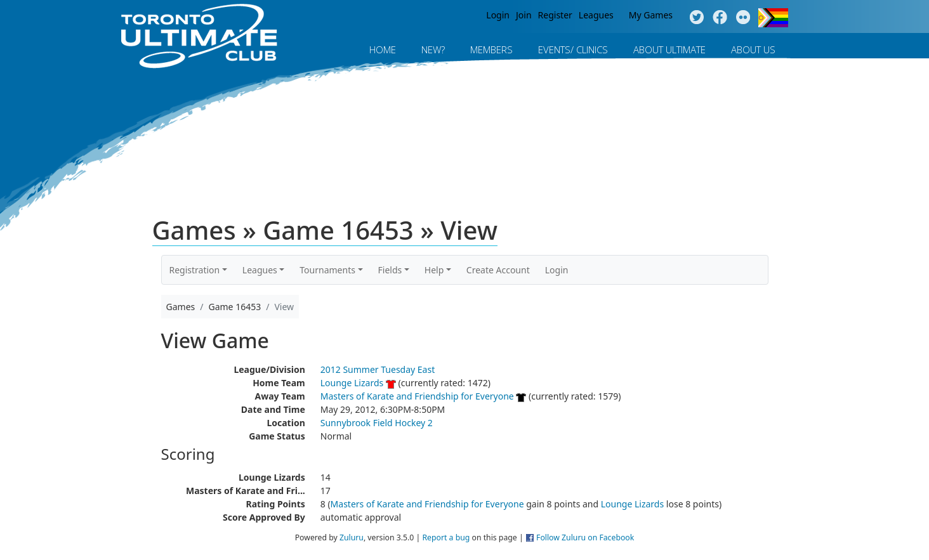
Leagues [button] (260, 270)
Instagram (743, 18)
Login (498, 15)
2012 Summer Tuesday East (378, 369)
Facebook (720, 18)
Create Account (498, 270)
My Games (651, 15)
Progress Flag (773, 18)
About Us (753, 49)
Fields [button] (390, 270)
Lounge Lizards (352, 383)
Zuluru (352, 537)
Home (383, 49)
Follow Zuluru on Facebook (585, 537)
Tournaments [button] (327, 270)
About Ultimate (669, 49)
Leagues (596, 15)
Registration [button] (195, 270)
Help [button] (434, 270)
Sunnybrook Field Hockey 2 (377, 423)
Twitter (696, 18)
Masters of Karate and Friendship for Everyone (417, 396)
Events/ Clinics (573, 49)
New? (433, 49)
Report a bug (446, 537)
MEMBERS (491, 49)
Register (555, 15)
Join (524, 15)
